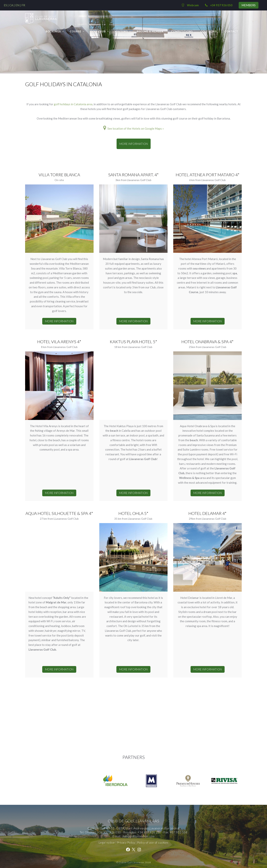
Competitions (182, 31)
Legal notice (107, 842)
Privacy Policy (126, 842)
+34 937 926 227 (149, 832)
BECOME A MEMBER (150, 31)
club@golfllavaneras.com (138, 836)
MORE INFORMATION (134, 144)
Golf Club (98, 31)
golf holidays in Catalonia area (73, 104)
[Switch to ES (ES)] (6, 5)
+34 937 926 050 (109, 832)
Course (75, 31)
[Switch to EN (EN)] (18, 5)
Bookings (53, 31)
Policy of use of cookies (153, 842)
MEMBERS (249, 5)
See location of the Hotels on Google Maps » (133, 128)
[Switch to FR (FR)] (23, 5)
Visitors (121, 31)
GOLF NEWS (209, 31)
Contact (231, 31)
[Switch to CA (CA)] (12, 5)
